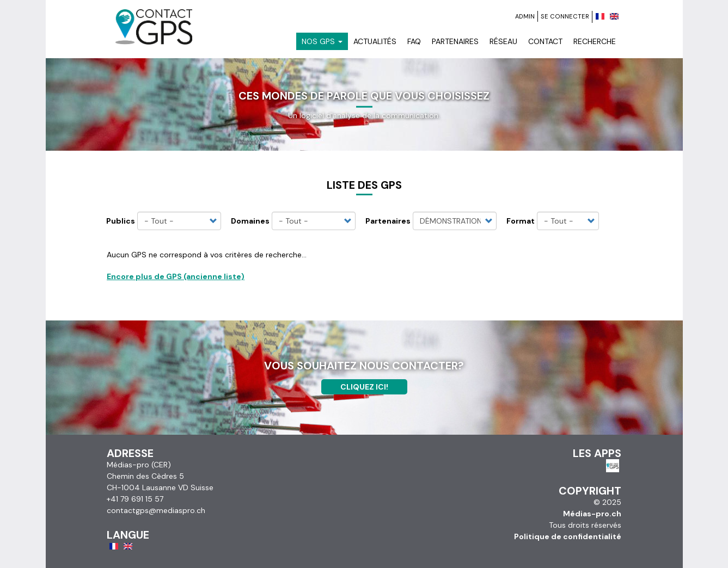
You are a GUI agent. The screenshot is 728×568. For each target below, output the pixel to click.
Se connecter (565, 16)
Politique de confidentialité (568, 536)
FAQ (414, 41)
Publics (121, 221)
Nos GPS (322, 41)
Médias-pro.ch (592, 514)
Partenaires (455, 41)
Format (521, 221)
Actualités (375, 41)
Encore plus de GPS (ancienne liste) (176, 276)
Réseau (503, 41)
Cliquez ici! (364, 387)
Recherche (595, 41)
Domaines (250, 221)
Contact (545, 41)
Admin (525, 16)
